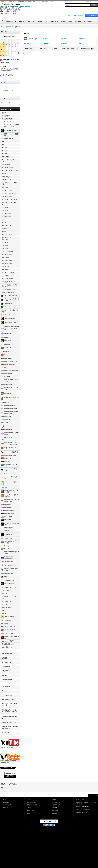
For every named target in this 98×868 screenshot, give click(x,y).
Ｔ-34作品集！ (6, 733)
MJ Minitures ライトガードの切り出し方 (10, 727)
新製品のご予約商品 (32, 805)
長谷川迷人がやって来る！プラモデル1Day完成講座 (10, 711)
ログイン (69, 16)
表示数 (27, 49)
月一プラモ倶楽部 (7, 680)
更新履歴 (4, 675)
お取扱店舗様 (6, 687)
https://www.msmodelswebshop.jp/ (15, 6)
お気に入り (5, 671)
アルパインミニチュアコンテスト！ (10, 705)
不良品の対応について (8, 700)
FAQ (3, 691)
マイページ (5, 808)
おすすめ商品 (30, 811)
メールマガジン (6, 662)
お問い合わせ (6, 667)
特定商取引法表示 (7, 654)
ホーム (4, 799)
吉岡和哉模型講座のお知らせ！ (10, 717)
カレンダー (54, 813)
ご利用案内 (5, 658)
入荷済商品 (30, 808)
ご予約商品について (8, 695)
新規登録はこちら (79, 16)
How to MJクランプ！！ (9, 722)
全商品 (4, 113)
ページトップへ (94, 795)
